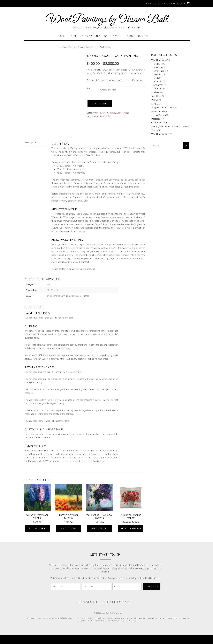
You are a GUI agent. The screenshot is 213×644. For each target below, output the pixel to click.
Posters (155, 92)
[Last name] (96, 586)
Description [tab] (31, 142)
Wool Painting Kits (160, 134)
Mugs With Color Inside (163, 107)
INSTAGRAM (86, 602)
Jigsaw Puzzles (158, 115)
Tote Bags (156, 96)
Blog (130, 36)
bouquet (96, 116)
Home (62, 36)
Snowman (158, 85)
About (117, 36)
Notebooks (157, 111)
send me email (132, 187)
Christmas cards (159, 122)
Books (154, 130)
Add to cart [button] (37, 529)
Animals (157, 81)
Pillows (155, 100)
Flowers (81, 47)
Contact (144, 36)
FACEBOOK (125, 602)
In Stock (158, 64)
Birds (156, 78)
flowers (104, 116)
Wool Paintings (70, 47)
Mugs (154, 104)
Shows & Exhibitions (95, 36)
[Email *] (127, 586)
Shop (74, 36)
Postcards (156, 119)
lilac (109, 116)
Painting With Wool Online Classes (168, 126)
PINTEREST (106, 602)
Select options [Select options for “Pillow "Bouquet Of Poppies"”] (131, 529)
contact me (64, 269)
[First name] (66, 586)
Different (158, 88)
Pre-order (111, 113)
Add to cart (100, 104)
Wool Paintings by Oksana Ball (107, 20)
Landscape (159, 71)
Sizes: (89, 88)
